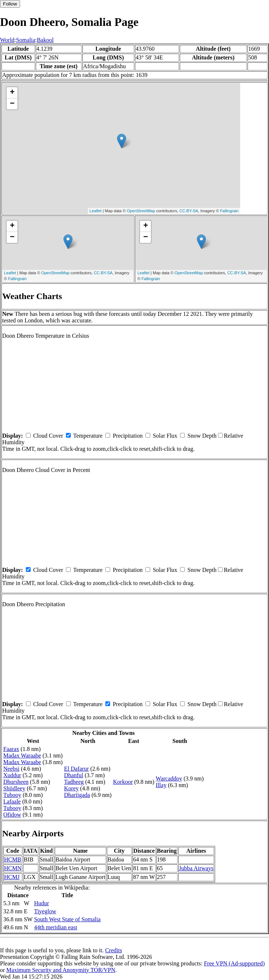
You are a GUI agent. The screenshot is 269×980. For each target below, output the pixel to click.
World (7, 40)
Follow (10, 4)
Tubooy (12, 795)
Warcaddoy (169, 778)
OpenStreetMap (141, 211)
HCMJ (12, 877)
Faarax (11, 749)
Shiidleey (14, 788)
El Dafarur (77, 769)
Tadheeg (74, 782)
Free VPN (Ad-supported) (234, 963)
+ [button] (12, 93)
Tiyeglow (45, 911)
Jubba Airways (196, 868)
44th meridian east (55, 927)
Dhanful (74, 775)
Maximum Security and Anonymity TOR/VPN (61, 970)
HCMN (13, 868)
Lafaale (12, 801)
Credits (113, 950)
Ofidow (12, 815)
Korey (71, 788)
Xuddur (12, 775)
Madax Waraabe (22, 756)
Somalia (26, 40)
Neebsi (11, 769)
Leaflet (96, 211)
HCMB (13, 859)
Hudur (41, 903)
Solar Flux (165, 436)
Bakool (45, 40)
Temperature (88, 436)
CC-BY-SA (189, 211)
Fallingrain (229, 211)
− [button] (12, 104)
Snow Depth (202, 436)
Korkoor (123, 782)
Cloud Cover (48, 436)
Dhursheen (16, 782)
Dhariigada (77, 795)
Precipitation (128, 436)
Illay (161, 785)
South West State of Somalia (67, 919)
